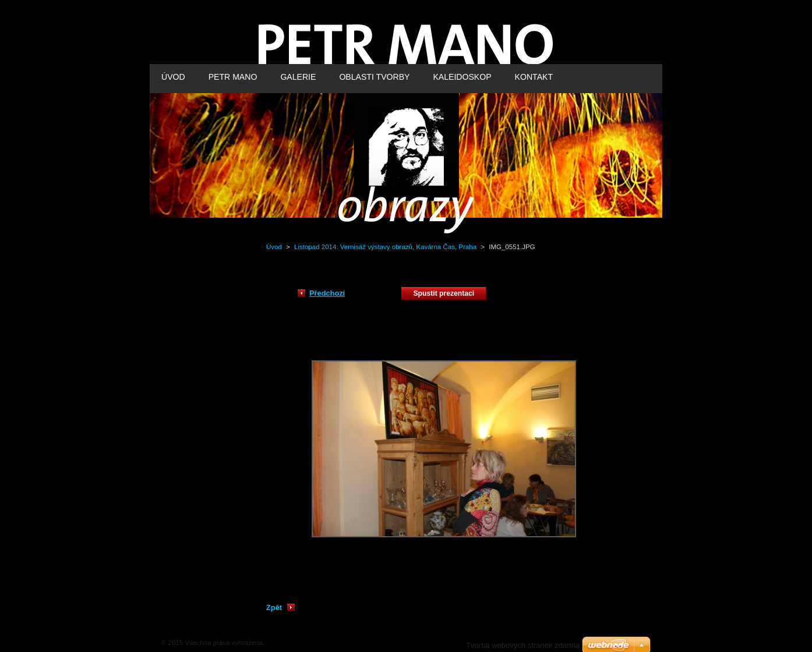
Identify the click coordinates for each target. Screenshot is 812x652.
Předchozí (327, 293)
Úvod (274, 247)
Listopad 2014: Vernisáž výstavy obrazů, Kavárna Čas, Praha (385, 247)
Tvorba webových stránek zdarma (523, 645)
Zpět (274, 607)
